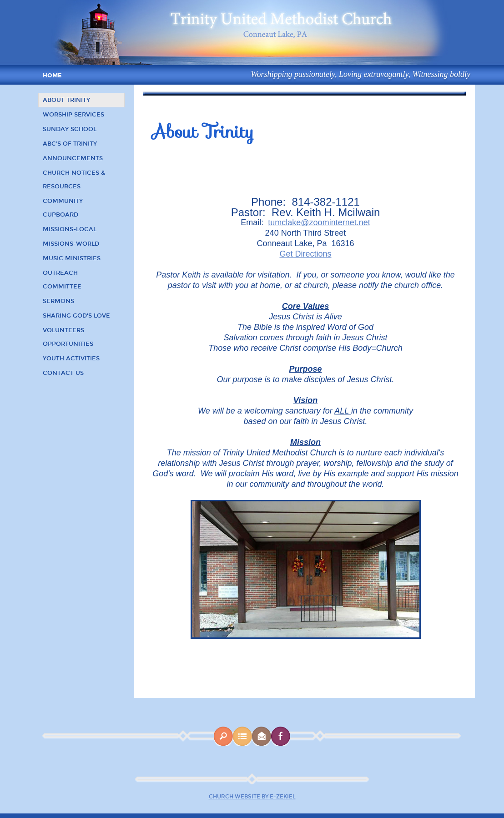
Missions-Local (70, 229)
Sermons (58, 301)
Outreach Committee (62, 280)
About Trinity (66, 100)
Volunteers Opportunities (68, 337)
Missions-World (71, 244)
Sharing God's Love (76, 316)
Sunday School (70, 129)
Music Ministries (72, 258)
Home (52, 76)
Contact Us (63, 373)
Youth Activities (71, 359)
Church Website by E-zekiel (252, 797)
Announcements (73, 158)
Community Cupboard (63, 208)
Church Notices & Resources (74, 180)
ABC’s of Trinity (70, 144)
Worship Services (73, 115)
